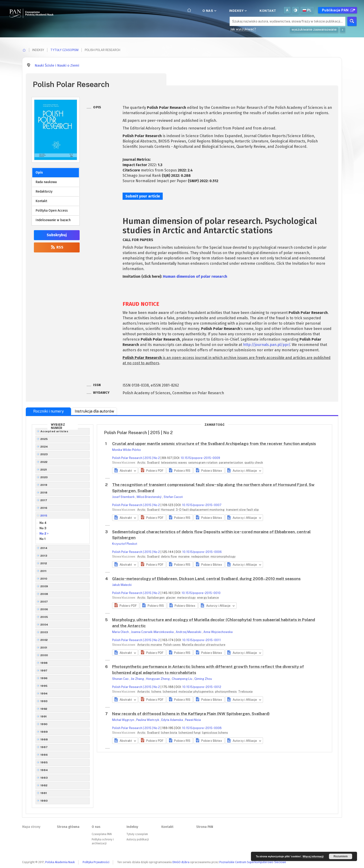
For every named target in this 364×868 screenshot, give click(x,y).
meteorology (187, 598)
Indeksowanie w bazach (53, 220)
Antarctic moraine (150, 645)
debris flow (169, 557)
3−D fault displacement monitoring (200, 510)
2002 (44, 640)
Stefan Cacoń (173, 497)
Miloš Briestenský (149, 497)
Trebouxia (245, 692)
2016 (44, 508)
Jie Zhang (138, 679)
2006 (44, 609)
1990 (44, 724)
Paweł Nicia (193, 720)
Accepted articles (54, 431)
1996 (44, 678)
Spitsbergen (156, 598)
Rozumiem (341, 856)
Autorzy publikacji (138, 839)
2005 (44, 617)
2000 (44, 655)
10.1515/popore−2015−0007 (202, 505)
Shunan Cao (121, 679)
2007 (44, 602)
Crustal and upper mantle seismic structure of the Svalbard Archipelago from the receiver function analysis (214, 444)
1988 (44, 739)
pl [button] (307, 10)
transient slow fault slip (242, 510)
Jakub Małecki (122, 585)
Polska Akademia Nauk (60, 862)
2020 (44, 477)
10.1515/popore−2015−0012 (202, 687)
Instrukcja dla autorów (94, 411)
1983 (44, 778)
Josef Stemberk (124, 497)
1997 (44, 671)
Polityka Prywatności (96, 862)
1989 (44, 732)
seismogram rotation (203, 463)
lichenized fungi (190, 733)
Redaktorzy (44, 192)
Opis (39, 173)
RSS (57, 247)
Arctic (142, 463)
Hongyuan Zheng (158, 679)
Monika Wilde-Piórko (127, 450)
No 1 (42, 539)
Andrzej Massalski (189, 632)
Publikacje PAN (338, 10)
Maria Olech (121, 632)
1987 (44, 747)
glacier (171, 598)
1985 (44, 762)
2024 (44, 447)
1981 (44, 793)
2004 (44, 625)
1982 (44, 785)
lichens (157, 692)
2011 (44, 571)
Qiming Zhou (203, 679)
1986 (44, 755)
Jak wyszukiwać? (243, 29)
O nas (209, 11)
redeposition (200, 557)
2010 (44, 579)
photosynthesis (226, 692)
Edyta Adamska (172, 720)
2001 (44, 648)
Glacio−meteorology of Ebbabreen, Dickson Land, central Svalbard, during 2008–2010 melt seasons (206, 579)
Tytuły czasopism (64, 50)
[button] (152, 471)
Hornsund (168, 510)
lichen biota (169, 733)
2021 (44, 470)
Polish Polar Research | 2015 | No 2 (136, 458)
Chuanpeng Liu (182, 679)
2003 (44, 632)
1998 (44, 663)
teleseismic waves (174, 463)
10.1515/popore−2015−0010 (201, 593)
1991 (44, 716)
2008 (44, 594)
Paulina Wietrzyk (148, 720)
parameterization (231, 463)
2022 (44, 462)
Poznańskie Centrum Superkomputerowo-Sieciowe (253, 862)
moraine (184, 557)
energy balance (208, 598)
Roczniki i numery (49, 411)
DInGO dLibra (181, 862)
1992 (44, 709)
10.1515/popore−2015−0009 (200, 458)
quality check (254, 463)
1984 (44, 770)
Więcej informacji (313, 856)
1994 (44, 694)
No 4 (43, 523)
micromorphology (223, 557)
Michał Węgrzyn (123, 720)
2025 (44, 439)
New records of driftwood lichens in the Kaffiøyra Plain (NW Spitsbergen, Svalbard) (191, 714)
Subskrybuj (57, 235)
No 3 (43, 528)
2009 (44, 586)
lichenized (170, 692)
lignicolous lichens (215, 733)
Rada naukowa (46, 182)
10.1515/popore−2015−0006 (202, 552)
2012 (44, 563)
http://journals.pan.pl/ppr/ (266, 345)
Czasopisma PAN (102, 834)
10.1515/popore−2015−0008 (202, 728)
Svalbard (154, 463)
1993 (44, 701)
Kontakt (268, 11)
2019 (44, 485)
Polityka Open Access (52, 211)
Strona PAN (205, 827)
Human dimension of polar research (195, 276)
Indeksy (238, 11)
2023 (44, 454)
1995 (44, 686)
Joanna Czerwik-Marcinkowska (153, 632)
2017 (44, 500)
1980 (44, 801)
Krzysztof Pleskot (125, 544)
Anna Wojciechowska (218, 632)
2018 (44, 493)
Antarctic (144, 692)
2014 (44, 548)
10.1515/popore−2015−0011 (201, 640)
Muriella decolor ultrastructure (204, 645)
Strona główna (68, 827)
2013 (44, 556)
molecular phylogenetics (196, 692)
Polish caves (172, 645)
